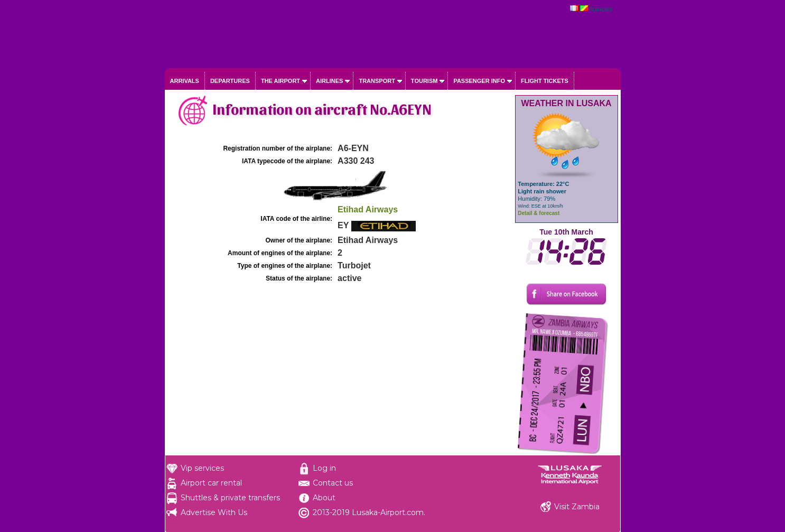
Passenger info (479, 81)
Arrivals (185, 81)
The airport (281, 81)
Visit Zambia (577, 507)
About (324, 498)
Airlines (329, 81)
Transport (377, 81)
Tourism (424, 81)
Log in (324, 468)
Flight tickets (545, 81)
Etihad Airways (368, 209)
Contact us (333, 483)
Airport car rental (211, 483)
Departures (230, 81)
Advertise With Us (214, 512)
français (601, 9)
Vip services (202, 468)
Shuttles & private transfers (230, 498)
